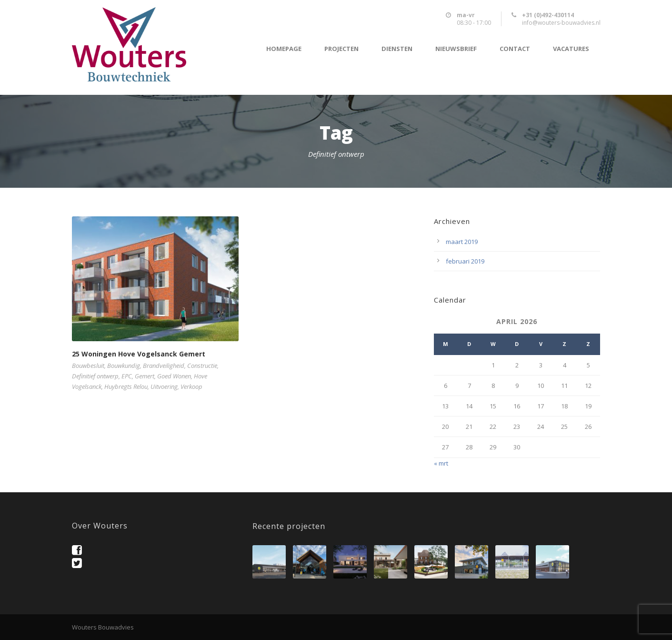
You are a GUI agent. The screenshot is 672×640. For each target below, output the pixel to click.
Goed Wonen (174, 376)
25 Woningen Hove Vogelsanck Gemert (139, 354)
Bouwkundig (124, 366)
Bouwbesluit (88, 366)
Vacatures (571, 49)
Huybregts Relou (126, 386)
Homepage (284, 49)
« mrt (441, 463)
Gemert (145, 376)
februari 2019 (465, 261)
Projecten (341, 49)
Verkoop (191, 386)
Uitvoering (164, 386)
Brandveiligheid (164, 366)
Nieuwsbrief (456, 49)
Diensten (397, 49)
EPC (127, 376)
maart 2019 (462, 242)
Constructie (202, 366)
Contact (515, 49)
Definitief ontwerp (95, 376)
